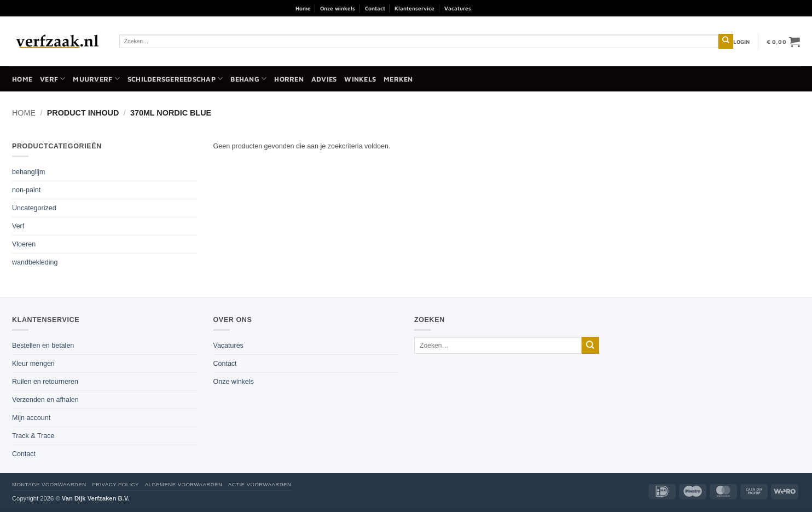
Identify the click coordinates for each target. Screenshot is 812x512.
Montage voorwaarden (49, 484)
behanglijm (28, 172)
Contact (375, 8)
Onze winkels (338, 8)
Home (303, 8)
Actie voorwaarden (260, 484)
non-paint (26, 190)
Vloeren (24, 244)
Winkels (360, 79)
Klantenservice (414, 8)
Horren (289, 79)
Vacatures (458, 8)
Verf (53, 79)
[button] (742, 42)
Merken (398, 79)
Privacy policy (115, 484)
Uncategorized (34, 208)
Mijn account (31, 418)
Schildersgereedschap (175, 79)
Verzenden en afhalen (45, 400)
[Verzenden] (726, 41)
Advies (324, 79)
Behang (248, 79)
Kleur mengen (33, 364)
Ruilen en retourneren (45, 382)
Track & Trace (33, 436)
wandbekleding (35, 262)
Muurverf (96, 79)
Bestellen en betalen (43, 346)
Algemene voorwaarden (184, 484)
